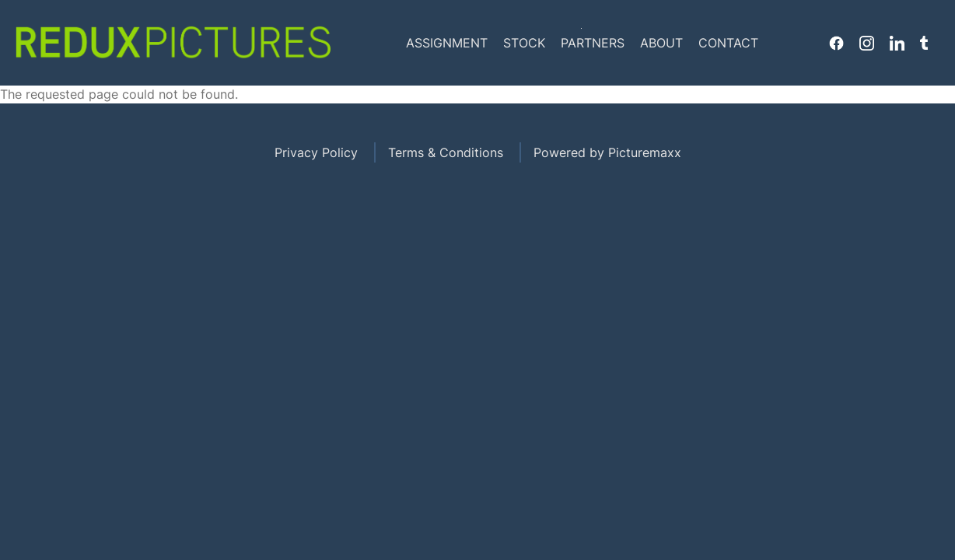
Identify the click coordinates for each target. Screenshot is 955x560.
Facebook (836, 43)
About (661, 43)
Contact (728, 43)
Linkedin (897, 43)
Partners (593, 43)
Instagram (867, 43)
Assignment (447, 43)
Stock (524, 43)
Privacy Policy (316, 152)
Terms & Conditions (446, 152)
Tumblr (924, 43)
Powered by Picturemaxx (607, 152)
